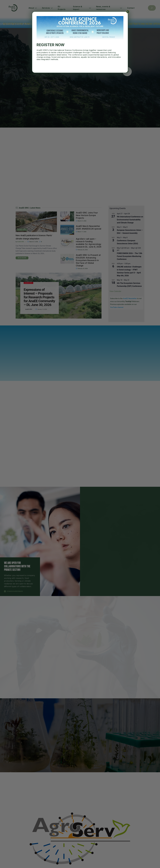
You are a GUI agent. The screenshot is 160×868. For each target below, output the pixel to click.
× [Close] (128, 12)
